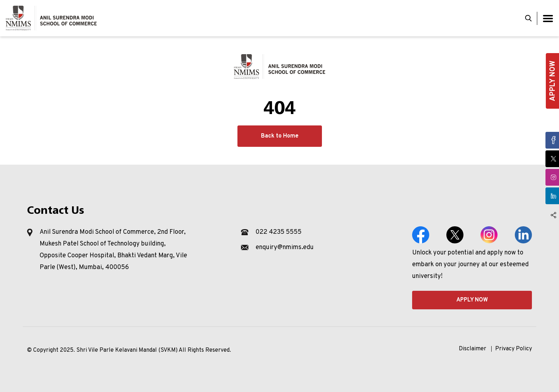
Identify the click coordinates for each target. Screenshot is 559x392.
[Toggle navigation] (548, 18)
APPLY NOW (472, 300)
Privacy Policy (514, 349)
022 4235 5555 (279, 232)
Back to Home (280, 136)
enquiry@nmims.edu (285, 247)
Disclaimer (473, 349)
